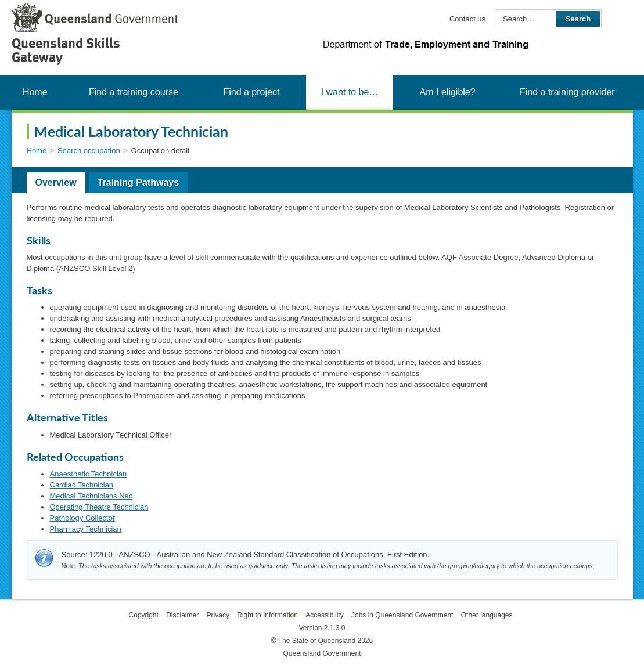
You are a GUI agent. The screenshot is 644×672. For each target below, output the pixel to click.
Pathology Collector (83, 518)
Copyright (143, 615)
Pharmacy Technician (86, 529)
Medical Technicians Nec (91, 496)
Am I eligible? (448, 92)
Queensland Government (322, 653)
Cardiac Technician (82, 485)
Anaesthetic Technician (89, 474)
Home (35, 92)
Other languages (487, 615)
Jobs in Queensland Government (402, 615)
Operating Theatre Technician (99, 507)
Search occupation (89, 151)
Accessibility (324, 615)
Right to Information (267, 615)
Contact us (467, 19)
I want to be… (350, 92)
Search (578, 19)
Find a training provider (567, 92)
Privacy (218, 615)
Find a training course (134, 92)
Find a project (251, 92)
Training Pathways (138, 183)
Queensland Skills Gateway (66, 50)
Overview (56, 183)
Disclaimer (182, 615)
